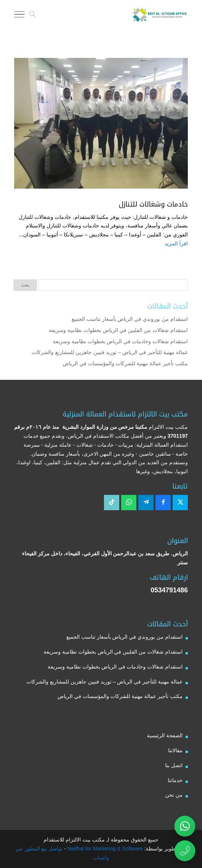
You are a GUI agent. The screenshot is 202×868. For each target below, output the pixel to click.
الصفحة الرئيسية (165, 735)
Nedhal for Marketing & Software (104, 849)
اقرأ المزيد (176, 244)
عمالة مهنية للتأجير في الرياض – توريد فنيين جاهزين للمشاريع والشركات (110, 352)
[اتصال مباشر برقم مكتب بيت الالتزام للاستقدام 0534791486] (185, 851)
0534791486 (169, 590)
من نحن (174, 795)
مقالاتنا (175, 750)
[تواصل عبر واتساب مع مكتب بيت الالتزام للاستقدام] (185, 826)
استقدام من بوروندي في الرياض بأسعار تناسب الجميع (130, 319)
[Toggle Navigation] (19, 16)
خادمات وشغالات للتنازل (153, 204)
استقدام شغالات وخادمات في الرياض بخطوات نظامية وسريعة (120, 341)
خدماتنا (175, 780)
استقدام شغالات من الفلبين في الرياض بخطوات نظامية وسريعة (118, 330)
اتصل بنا (174, 765)
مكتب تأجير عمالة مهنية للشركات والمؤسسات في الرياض (125, 363)
